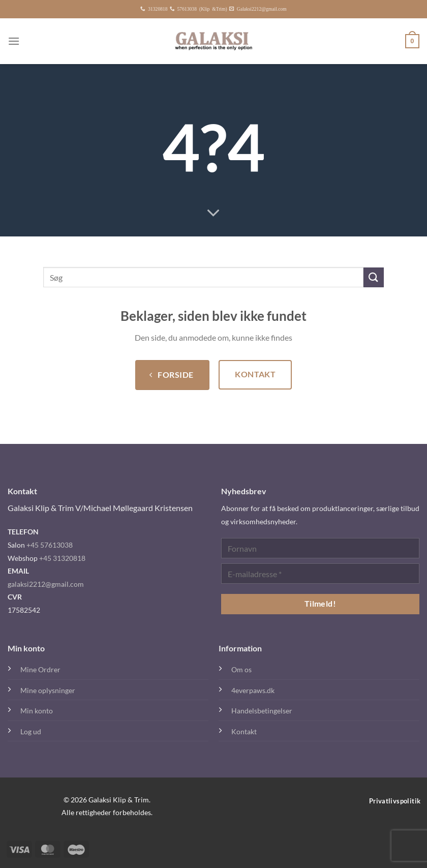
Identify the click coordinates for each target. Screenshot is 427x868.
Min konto (37, 711)
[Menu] (14, 41)
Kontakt (244, 731)
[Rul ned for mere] (213, 214)
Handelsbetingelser (262, 711)
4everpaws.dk (253, 690)
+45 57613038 (50, 545)
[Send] (374, 277)
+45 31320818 (62, 558)
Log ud (31, 731)
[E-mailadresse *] (320, 574)
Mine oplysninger (48, 690)
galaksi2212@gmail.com (46, 584)
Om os (241, 669)
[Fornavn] (320, 548)
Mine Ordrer (40, 669)
